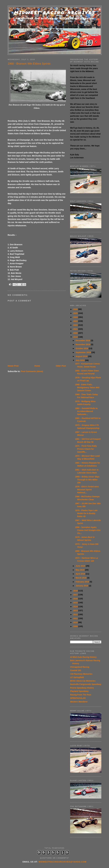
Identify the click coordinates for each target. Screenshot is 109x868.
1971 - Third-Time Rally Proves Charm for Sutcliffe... (86, 449)
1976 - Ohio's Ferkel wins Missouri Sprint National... (87, 490)
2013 (76, 610)
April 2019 (81, 574)
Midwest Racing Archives (55, 13)
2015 (76, 603)
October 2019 (82, 348)
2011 (76, 618)
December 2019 (83, 340)
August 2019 (82, 356)
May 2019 (80, 570)
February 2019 (83, 582)
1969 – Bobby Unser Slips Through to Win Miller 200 (87, 480)
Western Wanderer (79, 702)
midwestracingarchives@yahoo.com (63, 862)
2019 (76, 337)
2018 (76, 591)
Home (37, 366)
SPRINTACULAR (78, 698)
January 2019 (82, 586)
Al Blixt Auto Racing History (83, 657)
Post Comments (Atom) (32, 371)
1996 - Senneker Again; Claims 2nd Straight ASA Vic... (88, 530)
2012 (76, 614)
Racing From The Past (81, 695)
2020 (76, 333)
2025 (76, 313)
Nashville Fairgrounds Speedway (86, 684)
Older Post (61, 366)
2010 (76, 622)
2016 (76, 599)
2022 (76, 325)
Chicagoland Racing (80, 667)
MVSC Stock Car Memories (83, 681)
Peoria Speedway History (82, 688)
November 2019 (83, 344)
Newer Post (13, 366)
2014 (76, 607)
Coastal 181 (76, 670)
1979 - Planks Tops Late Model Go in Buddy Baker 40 (86, 513)
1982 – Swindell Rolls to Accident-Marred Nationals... (86, 411)
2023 (76, 321)
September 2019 (83, 352)
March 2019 (81, 578)
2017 (76, 595)
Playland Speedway (79, 691)
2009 (76, 626)
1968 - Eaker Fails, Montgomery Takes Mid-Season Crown (87, 387)
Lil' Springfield (77, 677)
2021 (76, 329)
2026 (76, 309)
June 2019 (81, 566)
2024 (76, 317)
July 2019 (80, 360)
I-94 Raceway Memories (81, 674)
